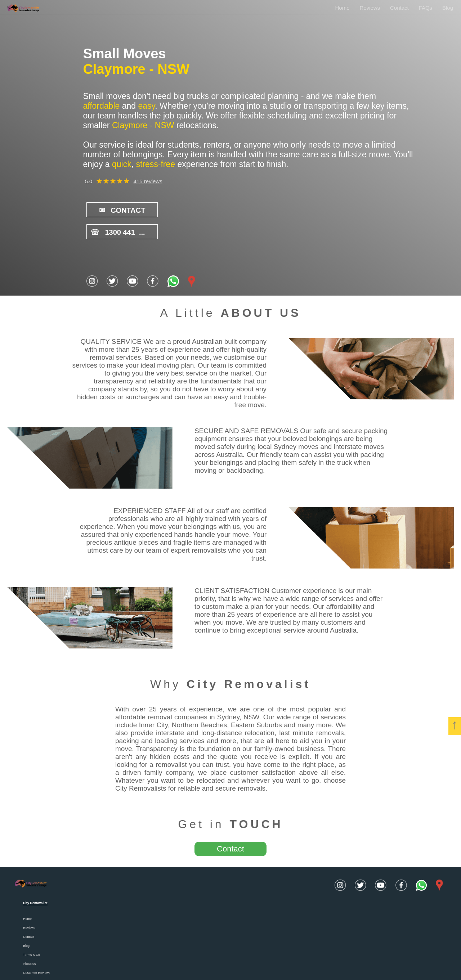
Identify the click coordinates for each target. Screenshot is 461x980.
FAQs (426, 8)
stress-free (155, 164)
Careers (29, 959)
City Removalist (249, 662)
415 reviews (148, 181)
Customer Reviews (37, 950)
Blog (448, 8)
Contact (399, 8)
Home (342, 8)
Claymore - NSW (136, 69)
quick (122, 164)
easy (146, 106)
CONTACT (119, 210)
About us (30, 941)
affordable (101, 106)
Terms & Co (32, 932)
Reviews (370, 8)
